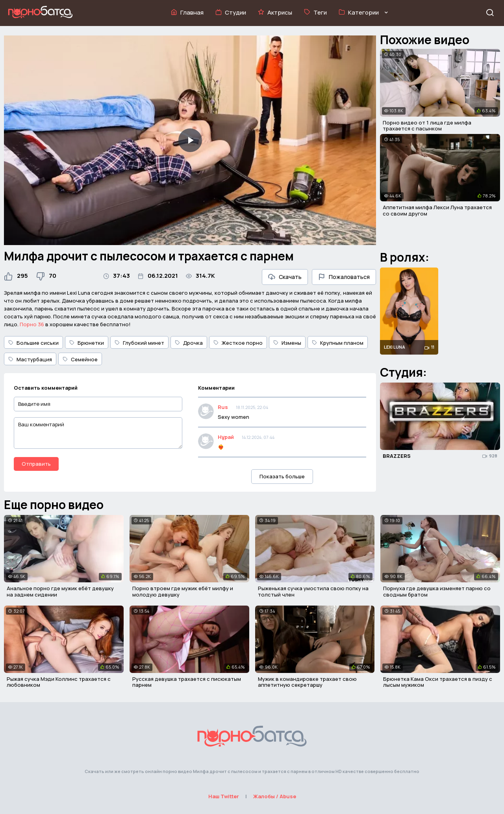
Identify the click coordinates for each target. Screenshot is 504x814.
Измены (287, 343)
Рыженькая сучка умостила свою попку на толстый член (313, 591)
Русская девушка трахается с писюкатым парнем (187, 682)
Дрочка (189, 343)
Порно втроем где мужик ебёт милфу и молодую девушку (183, 591)
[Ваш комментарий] (98, 433)
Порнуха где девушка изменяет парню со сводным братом (437, 591)
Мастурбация (30, 359)
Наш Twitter (224, 796)
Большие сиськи (33, 343)
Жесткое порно (238, 343)
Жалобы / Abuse (275, 796)
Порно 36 (32, 324)
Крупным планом (338, 343)
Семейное (80, 359)
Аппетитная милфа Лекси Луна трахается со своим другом (437, 210)
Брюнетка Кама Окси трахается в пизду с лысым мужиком (438, 682)
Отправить (36, 464)
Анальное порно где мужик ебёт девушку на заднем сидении (60, 591)
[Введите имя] (98, 404)
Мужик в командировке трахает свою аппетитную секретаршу (307, 682)
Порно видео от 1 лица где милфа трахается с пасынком (427, 126)
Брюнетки (87, 343)
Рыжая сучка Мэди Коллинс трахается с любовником (59, 682)
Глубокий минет (139, 343)
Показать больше (282, 476)
